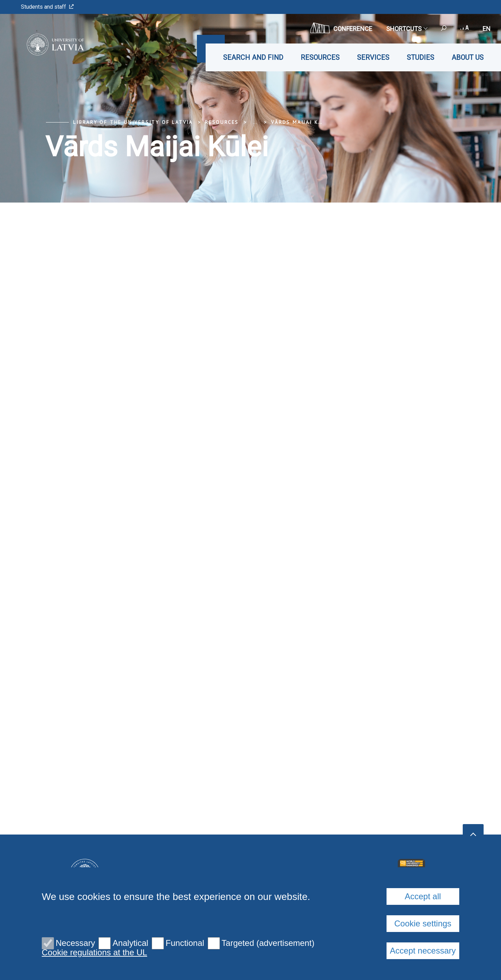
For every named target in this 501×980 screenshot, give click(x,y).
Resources (320, 57)
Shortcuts (407, 29)
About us (468, 57)
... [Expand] (255, 122)
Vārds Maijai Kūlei (301, 122)
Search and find (253, 57)
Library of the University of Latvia (133, 122)
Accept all (423, 896)
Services (373, 57)
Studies (420, 57)
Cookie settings (423, 923)
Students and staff (47, 7)
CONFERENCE (341, 28)
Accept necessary (423, 951)
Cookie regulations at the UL (94, 953)
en (487, 29)
